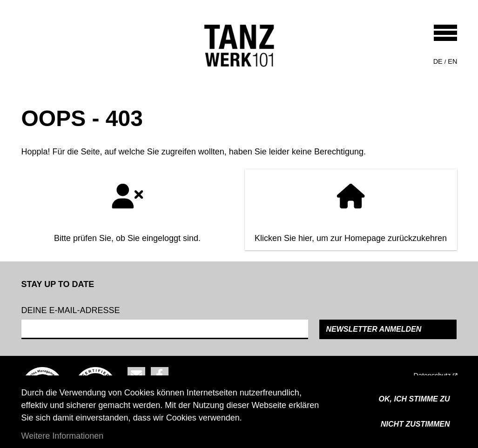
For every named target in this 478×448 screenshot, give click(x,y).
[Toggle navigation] (445, 33)
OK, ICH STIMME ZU (414, 399)
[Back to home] (239, 46)
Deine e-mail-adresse (71, 310)
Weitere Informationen (63, 436)
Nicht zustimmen (415, 424)
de (438, 61)
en (452, 61)
